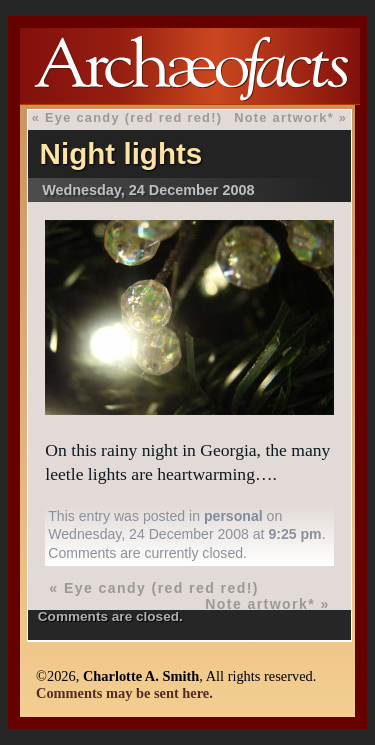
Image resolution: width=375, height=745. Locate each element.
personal (233, 516)
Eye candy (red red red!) (133, 117)
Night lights (121, 153)
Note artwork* (284, 117)
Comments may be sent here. (124, 693)
